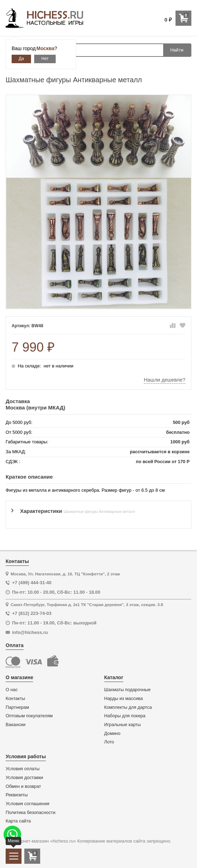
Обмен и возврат (23, 786)
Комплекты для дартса (128, 707)
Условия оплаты (23, 769)
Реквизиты (17, 795)
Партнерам (17, 707)
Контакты (15, 699)
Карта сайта (18, 821)
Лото (109, 742)
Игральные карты (123, 725)
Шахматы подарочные (128, 690)
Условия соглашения (27, 804)
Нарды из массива (124, 699)
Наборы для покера (125, 716)
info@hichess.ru (30, 632)
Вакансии (16, 725)
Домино (112, 734)
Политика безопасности (30, 813)
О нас (12, 690)
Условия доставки (24, 778)
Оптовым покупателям (29, 716)
